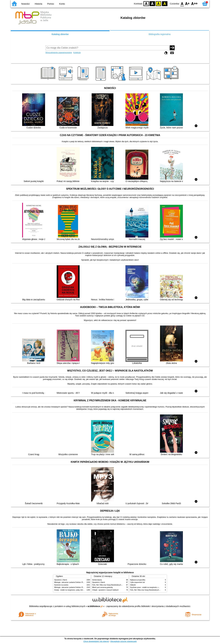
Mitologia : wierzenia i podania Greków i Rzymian (71, 582)
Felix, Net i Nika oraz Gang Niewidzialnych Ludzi (109, 585)
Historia (38, 4)
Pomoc (51, 4)
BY (165, 3)
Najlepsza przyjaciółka (138, 580)
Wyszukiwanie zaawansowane (59, 52)
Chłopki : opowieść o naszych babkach (105, 590)
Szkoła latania (97, 580)
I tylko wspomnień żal (137, 582)
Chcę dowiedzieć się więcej (96, 641)
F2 (194, 3)
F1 (187, 3)
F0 (182, 3)
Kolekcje (77, 52)
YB (159, 3)
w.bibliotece (95, 606)
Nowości (26, 4)
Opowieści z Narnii (61, 580)
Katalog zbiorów (60, 34)
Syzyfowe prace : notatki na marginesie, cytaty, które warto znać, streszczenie (157, 587)
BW (152, 3)
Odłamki (133, 585)
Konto (62, 4)
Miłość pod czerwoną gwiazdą (102, 587)
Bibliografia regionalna (159, 34)
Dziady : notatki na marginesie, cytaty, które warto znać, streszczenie (78, 590)
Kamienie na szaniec (61, 585)
